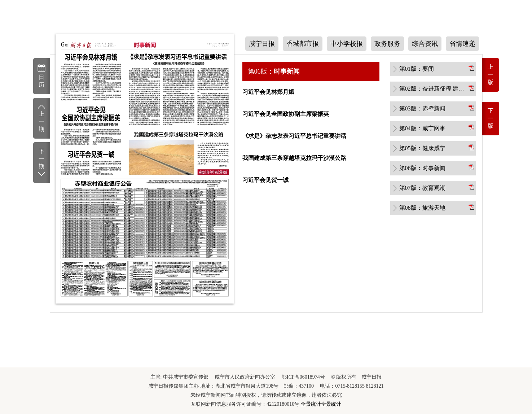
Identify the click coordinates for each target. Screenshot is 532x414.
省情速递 (462, 44)
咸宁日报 (262, 44)
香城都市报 (303, 44)
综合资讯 (425, 44)
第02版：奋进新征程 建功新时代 (433, 89)
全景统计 (311, 404)
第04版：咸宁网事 (422, 128)
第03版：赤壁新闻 (422, 108)
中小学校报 (347, 44)
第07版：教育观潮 (422, 188)
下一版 (491, 118)
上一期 (42, 118)
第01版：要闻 (417, 69)
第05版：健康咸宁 (422, 148)
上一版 (491, 75)
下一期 (42, 163)
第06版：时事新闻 (422, 168)
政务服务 (387, 44)
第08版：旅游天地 (422, 208)
